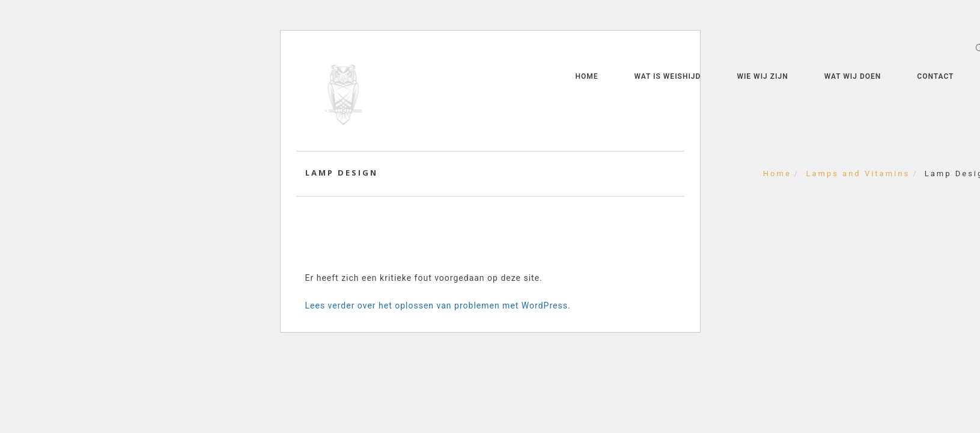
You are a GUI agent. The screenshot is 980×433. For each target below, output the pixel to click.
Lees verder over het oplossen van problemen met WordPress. (438, 306)
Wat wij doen (853, 76)
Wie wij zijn (762, 76)
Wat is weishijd (667, 76)
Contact (935, 76)
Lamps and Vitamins (858, 174)
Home (586, 76)
